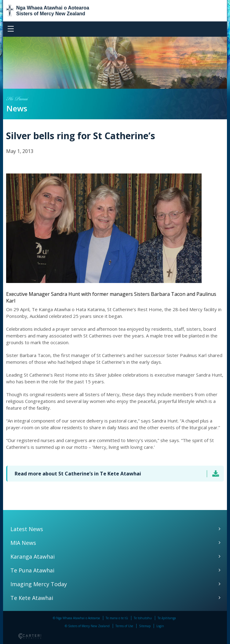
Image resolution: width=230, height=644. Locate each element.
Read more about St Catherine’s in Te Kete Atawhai (78, 474)
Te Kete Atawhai (32, 598)
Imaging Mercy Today (39, 584)
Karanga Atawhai (33, 557)
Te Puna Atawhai (32, 570)
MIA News (23, 543)
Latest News (27, 529)
